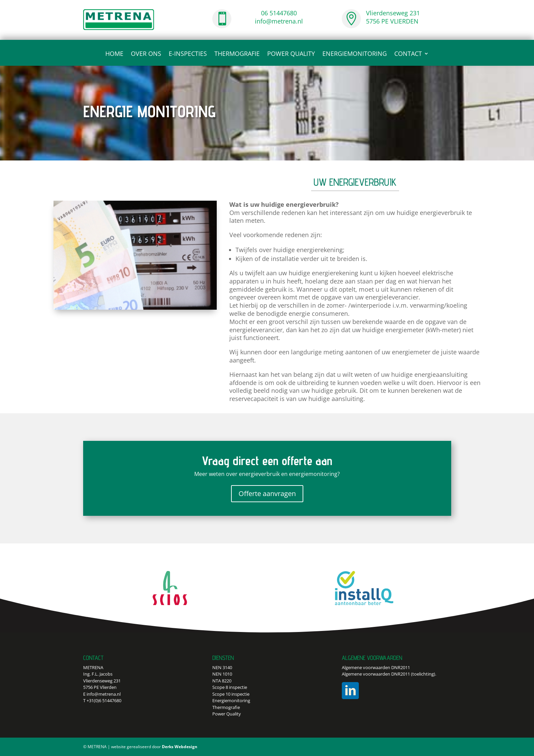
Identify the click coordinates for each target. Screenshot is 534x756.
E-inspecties (188, 54)
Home (114, 54)
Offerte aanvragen (267, 493)
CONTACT (408, 54)
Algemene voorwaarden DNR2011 (376, 667)
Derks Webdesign (180, 747)
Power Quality (291, 54)
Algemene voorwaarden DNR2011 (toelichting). (389, 674)
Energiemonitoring (355, 54)
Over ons (146, 54)
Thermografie (237, 54)
